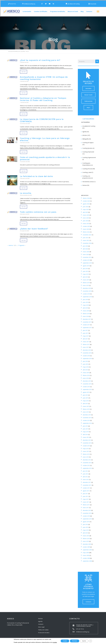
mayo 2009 (86, 552)
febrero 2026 (86, 197)
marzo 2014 (86, 436)
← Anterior (10, 243)
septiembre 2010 (87, 518)
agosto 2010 (86, 521)
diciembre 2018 (87, 287)
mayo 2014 (86, 431)
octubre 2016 (86, 355)
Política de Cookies (43, 629)
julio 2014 (85, 425)
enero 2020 (86, 253)
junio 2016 (86, 363)
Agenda (84, 131)
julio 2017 (85, 329)
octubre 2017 (86, 324)
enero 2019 (86, 284)
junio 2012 (86, 473)
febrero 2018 (86, 313)
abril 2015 (85, 403)
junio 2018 (86, 301)
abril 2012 (85, 476)
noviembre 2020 (87, 242)
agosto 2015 (86, 391)
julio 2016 (85, 360)
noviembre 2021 (87, 234)
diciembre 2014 (87, 414)
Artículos (85, 134)
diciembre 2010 (87, 509)
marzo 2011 (86, 501)
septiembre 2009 (87, 549)
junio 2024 (86, 220)
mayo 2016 (86, 366)
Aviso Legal (41, 626)
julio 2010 (85, 523)
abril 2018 (85, 307)
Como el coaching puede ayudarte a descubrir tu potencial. (43, 157)
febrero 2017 (86, 343)
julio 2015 (85, 394)
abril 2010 (85, 532)
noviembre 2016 (87, 352)
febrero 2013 (86, 453)
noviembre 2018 (87, 290)
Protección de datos (44, 632)
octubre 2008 (86, 557)
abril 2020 (85, 248)
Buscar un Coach (73, 11)
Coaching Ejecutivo (87, 147)
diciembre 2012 (87, 459)
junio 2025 (86, 206)
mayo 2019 (86, 273)
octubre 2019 (86, 259)
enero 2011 (86, 507)
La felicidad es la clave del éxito (35, 174)
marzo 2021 (86, 239)
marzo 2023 (86, 228)
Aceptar (64, 641)
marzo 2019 (86, 279)
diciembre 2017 (87, 318)
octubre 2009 (86, 546)
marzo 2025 (86, 214)
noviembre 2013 (87, 442)
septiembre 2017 (87, 327)
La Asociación (26, 11)
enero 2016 (86, 377)
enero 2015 (86, 411)
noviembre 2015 (87, 383)
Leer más (23, 71)
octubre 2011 (86, 487)
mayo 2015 (86, 400)
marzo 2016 (86, 372)
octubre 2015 (86, 386)
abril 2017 (85, 338)
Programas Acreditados (57, 11)
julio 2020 (85, 245)
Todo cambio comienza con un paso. (37, 210)
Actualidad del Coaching (89, 125)
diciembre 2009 (87, 543)
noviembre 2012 (87, 462)
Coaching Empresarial (88, 151)
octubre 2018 (86, 293)
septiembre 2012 (87, 467)
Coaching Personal (87, 168)
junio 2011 (86, 495)
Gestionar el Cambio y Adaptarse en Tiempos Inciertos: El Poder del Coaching (42, 98)
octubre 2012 (86, 464)
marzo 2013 (86, 450)
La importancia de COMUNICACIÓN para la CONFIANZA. (40, 119)
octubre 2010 (86, 515)
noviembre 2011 (87, 484)
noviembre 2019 (87, 256)
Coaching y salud (87, 171)
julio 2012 (85, 470)
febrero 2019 (86, 282)
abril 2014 (85, 433)
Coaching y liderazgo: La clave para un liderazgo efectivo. (43, 138)
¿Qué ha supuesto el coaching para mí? (39, 59)
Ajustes (85, 641)
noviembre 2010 (87, 512)
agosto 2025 (86, 203)
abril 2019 (85, 276)
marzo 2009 (86, 554)
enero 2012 (86, 479)
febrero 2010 (86, 538)
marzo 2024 (86, 223)
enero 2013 (86, 456)
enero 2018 (86, 315)
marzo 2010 (86, 535)
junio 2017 (86, 332)
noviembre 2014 (87, 417)
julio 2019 (85, 268)
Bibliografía (85, 138)
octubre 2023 (86, 225)
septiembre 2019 (87, 262)
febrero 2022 (86, 231)
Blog (83, 11)
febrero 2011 (86, 504)
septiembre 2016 (87, 358)
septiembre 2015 (87, 388)
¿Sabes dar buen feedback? (33, 227)
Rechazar (75, 641)
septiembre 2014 (87, 422)
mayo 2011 (86, 498)
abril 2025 (85, 211)
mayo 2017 (86, 335)
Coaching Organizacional (89, 156)
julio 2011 (85, 493)
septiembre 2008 (87, 560)
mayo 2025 (86, 208)
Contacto (90, 11)
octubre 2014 (86, 419)
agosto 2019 (86, 265)
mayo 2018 (86, 304)
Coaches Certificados (40, 11)
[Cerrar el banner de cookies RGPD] (91, 641)
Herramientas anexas (88, 181)
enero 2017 (86, 346)
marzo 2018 (86, 310)
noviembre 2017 (87, 321)
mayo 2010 (86, 529)
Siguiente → (22, 243)
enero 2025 (86, 217)
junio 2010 (86, 526)
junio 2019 (86, 270)
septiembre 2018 (87, 296)
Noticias (85, 184)
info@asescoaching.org (83, 631)
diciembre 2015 (87, 380)
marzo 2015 (86, 405)
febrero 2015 (86, 408)
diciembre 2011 (87, 481)
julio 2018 (85, 298)
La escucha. (26, 191)
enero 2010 (86, 540)
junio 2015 (86, 397)
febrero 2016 (86, 374)
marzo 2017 (86, 341)
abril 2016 (85, 369)
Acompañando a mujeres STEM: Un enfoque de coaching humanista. (42, 77)
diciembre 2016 (87, 349)
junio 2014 (86, 428)
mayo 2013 (86, 448)
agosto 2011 (86, 490)
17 (18, 243)
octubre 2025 (86, 200)
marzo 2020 (86, 251)
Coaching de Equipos (88, 142)
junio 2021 (86, 237)
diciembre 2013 (87, 439)
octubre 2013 (86, 445)
